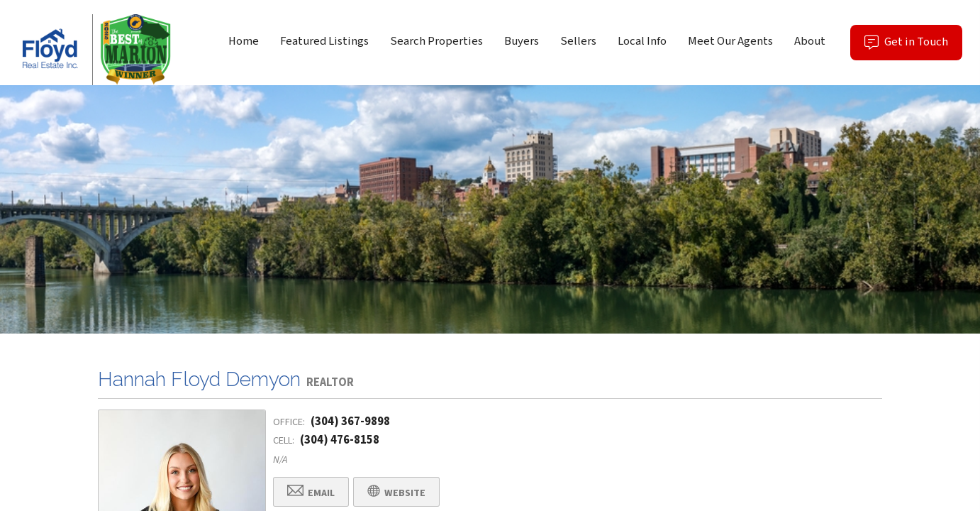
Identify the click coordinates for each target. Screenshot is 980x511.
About (810, 41)
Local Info (642, 41)
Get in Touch (913, 46)
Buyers (522, 41)
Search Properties (436, 41)
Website (396, 492)
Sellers (578, 41)
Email (311, 492)
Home (244, 41)
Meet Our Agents (730, 41)
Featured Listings (324, 41)
